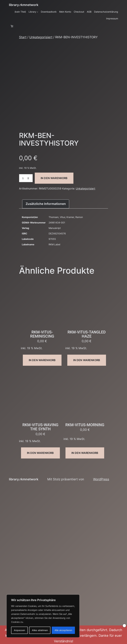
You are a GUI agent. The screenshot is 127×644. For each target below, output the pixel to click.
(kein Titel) (20, 12)
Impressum (112, 18)
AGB (89, 12)
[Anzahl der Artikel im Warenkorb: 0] (12, 26)
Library (32, 12)
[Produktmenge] (26, 178)
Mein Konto (65, 12)
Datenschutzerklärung (106, 12)
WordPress (101, 479)
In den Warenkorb (54, 178)
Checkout (79, 12)
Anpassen (19, 630)
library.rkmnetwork (24, 5)
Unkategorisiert (41, 37)
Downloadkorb (49, 12)
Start (23, 37)
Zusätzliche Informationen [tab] (46, 204)
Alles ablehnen (40, 630)
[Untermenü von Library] (37, 12)
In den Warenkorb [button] (42, 360)
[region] (43, 616)
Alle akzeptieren (63, 630)
